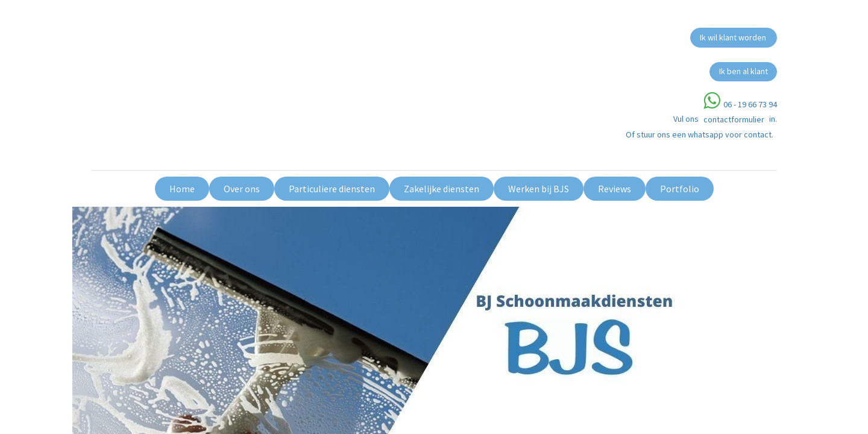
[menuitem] (182, 189)
